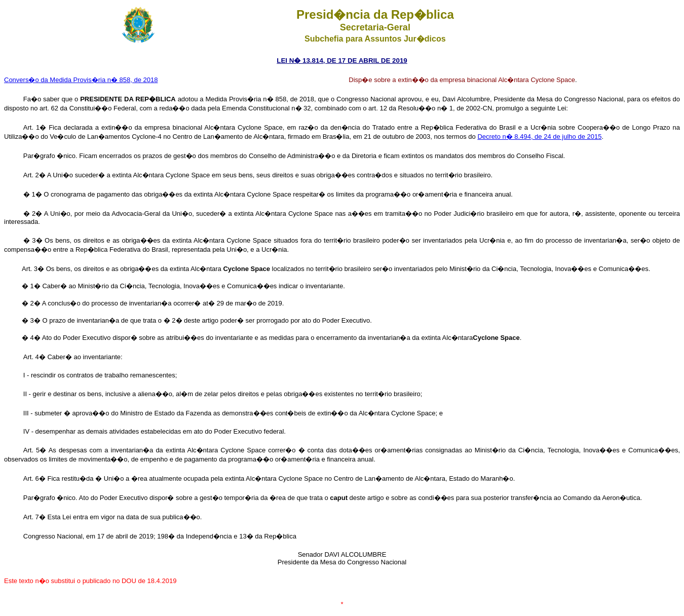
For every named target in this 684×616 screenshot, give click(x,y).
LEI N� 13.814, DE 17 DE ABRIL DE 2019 (342, 61)
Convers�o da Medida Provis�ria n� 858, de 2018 (81, 80)
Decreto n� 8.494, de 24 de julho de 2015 (539, 137)
